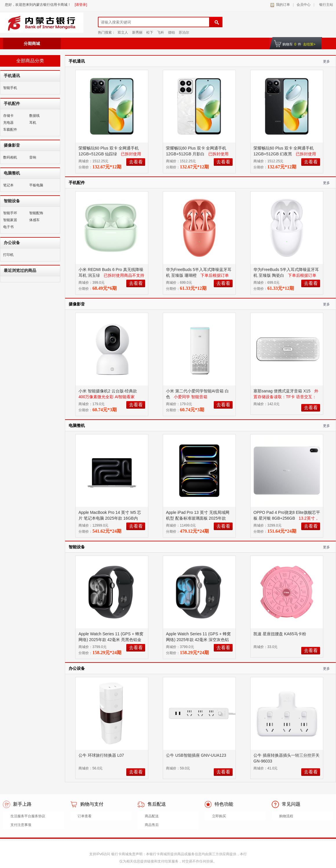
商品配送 (152, 816)
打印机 (8, 255)
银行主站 (325, 5)
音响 (33, 157)
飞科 (160, 32)
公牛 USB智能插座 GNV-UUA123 (197, 755)
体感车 (34, 220)
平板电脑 (36, 185)
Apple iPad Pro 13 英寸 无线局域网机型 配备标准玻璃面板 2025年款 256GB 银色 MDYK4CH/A (198, 518)
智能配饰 (36, 213)
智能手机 (10, 88)
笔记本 (8, 185)
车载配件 (10, 130)
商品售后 (152, 825)
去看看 (136, 162)
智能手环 (10, 213)
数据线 (34, 116)
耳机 (33, 123)
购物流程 (286, 816)
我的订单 (283, 5)
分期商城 (32, 43)
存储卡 (8, 116)
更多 (326, 61)
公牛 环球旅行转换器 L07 (102, 755)
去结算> (309, 44)
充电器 (8, 123)
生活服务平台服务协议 (28, 816)
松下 (150, 32)
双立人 (123, 32)
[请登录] (81, 5)
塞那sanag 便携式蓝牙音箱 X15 (283, 391)
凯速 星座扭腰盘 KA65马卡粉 (280, 634)
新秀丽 (137, 32)
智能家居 (10, 220)
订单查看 (85, 816)
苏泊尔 (184, 32)
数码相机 (10, 157)
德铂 (171, 32)
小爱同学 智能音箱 (191, 397)
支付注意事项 (21, 825)
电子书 (8, 227)
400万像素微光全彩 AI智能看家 (107, 397)
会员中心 (304, 5)
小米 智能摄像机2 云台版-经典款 (108, 391)
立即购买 (219, 816)
